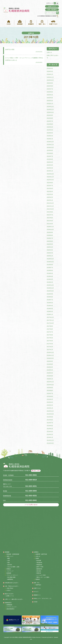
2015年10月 (50, 385)
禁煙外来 (39, 573)
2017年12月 (50, 317)
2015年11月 (50, 382)
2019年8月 (50, 265)
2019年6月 (50, 270)
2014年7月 (50, 423)
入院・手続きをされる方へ (12, 586)
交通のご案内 (36, 471)
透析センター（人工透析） (43, 577)
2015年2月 (50, 405)
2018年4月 (50, 306)
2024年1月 (50, 139)
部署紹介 (9, 569)
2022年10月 (50, 180)
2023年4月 (50, 162)
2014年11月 (50, 411)
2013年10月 (50, 443)
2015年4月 (50, 402)
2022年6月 (50, 188)
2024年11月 (50, 109)
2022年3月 (50, 194)
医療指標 (9, 573)
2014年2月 (50, 434)
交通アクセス (52, 6)
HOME (36, 602)
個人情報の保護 (11, 577)
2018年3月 (50, 309)
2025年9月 (50, 83)
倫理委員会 (10, 579)
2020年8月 (50, 235)
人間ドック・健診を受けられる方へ (14, 599)
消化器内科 (39, 563)
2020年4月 (50, 247)
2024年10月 (50, 112)
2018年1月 (50, 314)
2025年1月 (50, 104)
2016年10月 (50, 358)
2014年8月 (50, 420)
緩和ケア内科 (40, 567)
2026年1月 (50, 74)
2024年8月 (50, 118)
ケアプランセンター (12, 607)
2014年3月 (50, 432)
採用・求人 (37, 583)
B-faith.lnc (51, 637)
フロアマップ (10, 571)
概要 (9, 558)
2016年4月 (50, 373)
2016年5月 (50, 370)
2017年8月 (50, 329)
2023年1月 (50, 171)
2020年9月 (50, 232)
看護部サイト (37, 595)
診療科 (37, 558)
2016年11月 (50, 355)
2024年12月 (50, 107)
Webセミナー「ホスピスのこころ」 (43, 598)
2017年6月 (50, 335)
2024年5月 (50, 127)
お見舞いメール (10, 596)
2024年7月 (50, 121)
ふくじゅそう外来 (41, 575)
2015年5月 (50, 399)
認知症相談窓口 (11, 609)
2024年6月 (50, 124)
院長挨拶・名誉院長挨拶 (13, 554)
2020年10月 (50, 230)
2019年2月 (50, 282)
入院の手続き (10, 588)
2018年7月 (50, 300)
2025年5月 (50, 95)
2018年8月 (50, 297)
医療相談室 (9, 605)
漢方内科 (39, 571)
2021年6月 (50, 218)
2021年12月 (50, 203)
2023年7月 (50, 156)
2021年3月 (50, 224)
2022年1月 (50, 200)
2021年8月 (50, 212)
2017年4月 (50, 341)
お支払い (9, 590)
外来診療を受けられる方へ (12, 583)
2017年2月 (50, 347)
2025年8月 (50, 86)
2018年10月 (50, 291)
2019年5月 (50, 273)
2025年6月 (50, 92)
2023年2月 (50, 168)
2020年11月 (50, 227)
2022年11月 (50, 177)
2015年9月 (50, 388)
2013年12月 (50, 440)
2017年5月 (50, 338)
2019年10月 (50, 262)
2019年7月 (50, 268)
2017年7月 (50, 332)
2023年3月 (50, 165)
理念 (9, 563)
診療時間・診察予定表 (41, 554)
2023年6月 (50, 159)
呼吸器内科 (39, 565)
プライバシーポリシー (12, 575)
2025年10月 (50, 80)
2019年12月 (50, 259)
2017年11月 (50, 320)
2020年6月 (50, 241)
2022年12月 (50, 174)
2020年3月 (50, 250)
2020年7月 (50, 238)
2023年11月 (50, 145)
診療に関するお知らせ (53, 57)
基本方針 (10, 565)
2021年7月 (50, 215)
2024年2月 (50, 136)
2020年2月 (50, 253)
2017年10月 (50, 323)
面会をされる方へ (9, 594)
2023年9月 (50, 150)
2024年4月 (50, 130)
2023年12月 (50, 142)
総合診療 (39, 560)
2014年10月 (50, 414)
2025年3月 (50, 101)
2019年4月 (50, 276)
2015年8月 (50, 391)
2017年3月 (50, 344)
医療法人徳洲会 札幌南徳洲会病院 (23, 637)
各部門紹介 (38, 585)
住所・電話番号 (52, 10)
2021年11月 (50, 206)
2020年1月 (50, 256)
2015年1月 (50, 408)
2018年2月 (50, 312)
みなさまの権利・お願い (14, 567)
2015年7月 (50, 394)
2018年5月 (50, 303)
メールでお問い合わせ (31, 505)
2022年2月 (50, 197)
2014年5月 (50, 429)
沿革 (9, 560)
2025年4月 (50, 98)
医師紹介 (38, 579)
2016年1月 (50, 379)
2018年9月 (50, 294)
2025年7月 (50, 89)
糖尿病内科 (39, 569)
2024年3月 (50, 133)
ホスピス (36, 592)
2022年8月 (50, 183)
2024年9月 (50, 115)
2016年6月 (50, 367)
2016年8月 (50, 364)
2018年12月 (50, 285)
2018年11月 (50, 288)
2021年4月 (50, 221)
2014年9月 (50, 417)
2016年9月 (50, 361)
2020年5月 (50, 244)
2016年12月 (50, 352)
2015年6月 (50, 396)
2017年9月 (50, 326)
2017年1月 (50, 350)
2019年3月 (50, 279)
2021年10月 (50, 209)
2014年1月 (50, 437)
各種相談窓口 (8, 603)
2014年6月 (50, 426)
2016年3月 (50, 376)
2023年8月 (50, 153)
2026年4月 (50, 68)
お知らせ (49, 52)
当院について (10, 556)
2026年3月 (50, 71)
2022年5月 (50, 191)
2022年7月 (50, 186)
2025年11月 (50, 77)
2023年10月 (50, 148)
